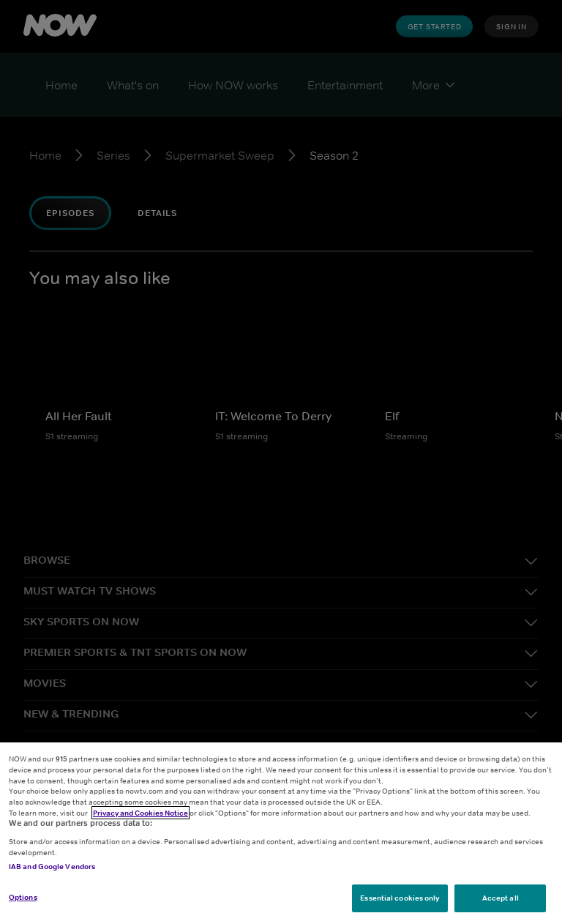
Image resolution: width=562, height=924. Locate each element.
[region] (281, 833)
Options (23, 897)
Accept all (501, 898)
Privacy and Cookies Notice (140, 813)
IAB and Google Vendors (52, 866)
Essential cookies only (400, 898)
